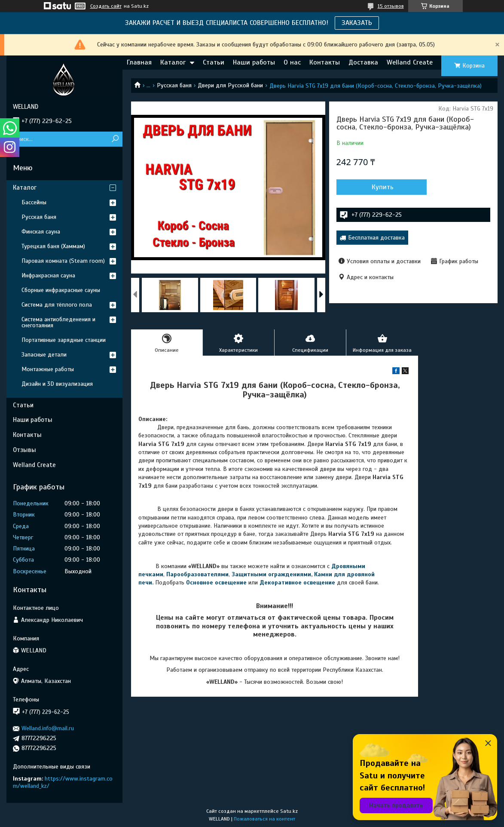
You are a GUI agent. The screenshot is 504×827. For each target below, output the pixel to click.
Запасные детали (44, 355)
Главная (139, 62)
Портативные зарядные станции (64, 340)
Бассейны (34, 202)
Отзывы (24, 450)
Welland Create (410, 62)
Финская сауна (41, 232)
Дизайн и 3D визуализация (57, 384)
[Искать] (115, 139)
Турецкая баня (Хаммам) (53, 246)
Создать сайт (106, 6)
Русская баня (174, 85)
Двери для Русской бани (230, 85)
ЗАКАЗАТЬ (357, 23)
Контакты (325, 62)
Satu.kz (289, 811)
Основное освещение (216, 583)
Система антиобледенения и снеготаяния (58, 322)
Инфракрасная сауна (48, 275)
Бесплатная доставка (376, 238)
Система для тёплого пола (57, 305)
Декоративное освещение (297, 583)
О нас (292, 62)
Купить (383, 187)
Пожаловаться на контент (264, 819)
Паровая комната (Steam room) (63, 261)
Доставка (363, 62)
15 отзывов (391, 6)
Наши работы (254, 62)
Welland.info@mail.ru (48, 728)
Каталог (173, 62)
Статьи (214, 62)
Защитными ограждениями (270, 574)
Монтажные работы (48, 369)
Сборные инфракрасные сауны (61, 290)
